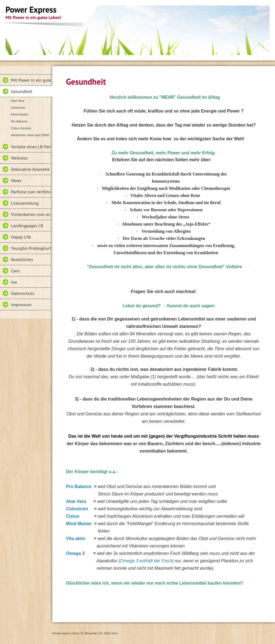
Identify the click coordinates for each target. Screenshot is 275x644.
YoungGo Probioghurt (31, 248)
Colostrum (18, 107)
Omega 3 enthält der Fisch (146, 561)
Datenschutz (23, 293)
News (16, 180)
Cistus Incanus (21, 128)
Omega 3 (75, 553)
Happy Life (21, 237)
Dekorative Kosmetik (30, 169)
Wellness (19, 158)
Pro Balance (19, 121)
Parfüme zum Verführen (31, 192)
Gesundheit (22, 91)
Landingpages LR (27, 226)
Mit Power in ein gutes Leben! (31, 80)
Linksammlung (25, 203)
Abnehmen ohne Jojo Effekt (30, 135)
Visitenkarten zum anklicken (31, 214)
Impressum (21, 305)
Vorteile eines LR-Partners (31, 147)
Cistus (73, 516)
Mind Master (20, 114)
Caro (15, 271)
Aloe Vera (18, 101)
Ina (14, 282)
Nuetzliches (22, 259)
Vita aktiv (76, 539)
